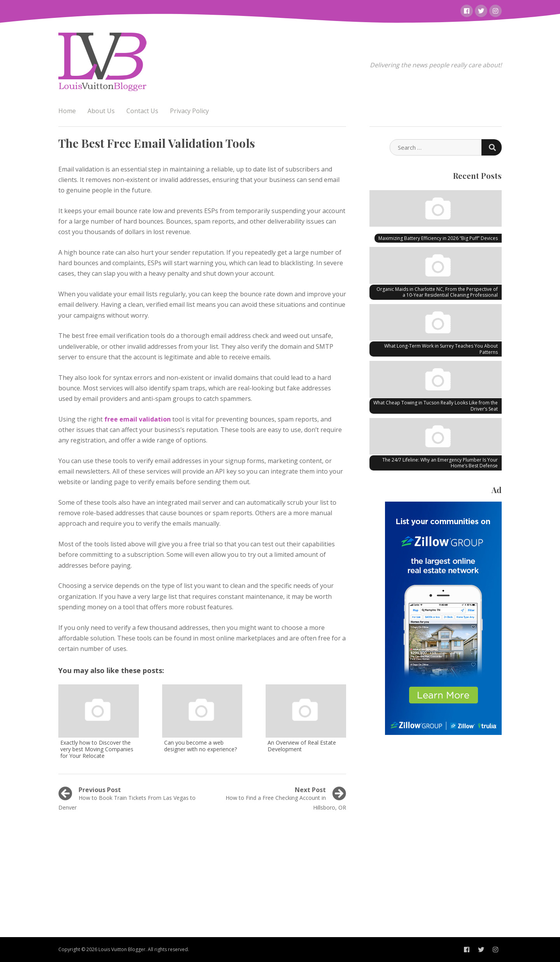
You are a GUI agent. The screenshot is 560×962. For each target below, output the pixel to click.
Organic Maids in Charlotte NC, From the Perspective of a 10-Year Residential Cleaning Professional (437, 292)
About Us (101, 111)
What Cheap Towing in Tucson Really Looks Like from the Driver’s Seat (436, 406)
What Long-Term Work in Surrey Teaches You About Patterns (441, 349)
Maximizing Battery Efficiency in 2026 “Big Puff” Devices (438, 238)
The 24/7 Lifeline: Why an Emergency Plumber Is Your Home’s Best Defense (440, 463)
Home (67, 111)
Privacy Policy (189, 111)
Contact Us (142, 111)
